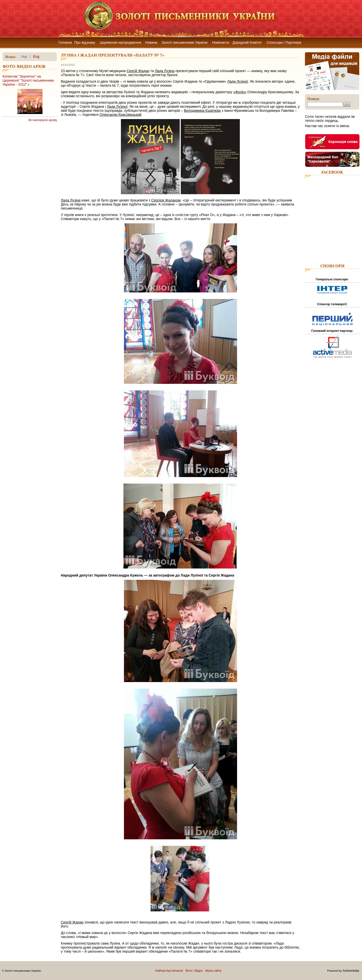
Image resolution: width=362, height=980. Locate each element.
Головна (65, 42)
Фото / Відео (194, 971)
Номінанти (221, 42)
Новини (151, 42)
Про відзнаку (85, 42)
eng (36, 57)
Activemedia (351, 971)
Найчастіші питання (169, 971)
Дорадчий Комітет (247, 42)
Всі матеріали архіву (43, 120)
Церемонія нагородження (121, 42)
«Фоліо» (240, 92)
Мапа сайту (213, 971)
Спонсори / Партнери (284, 42)
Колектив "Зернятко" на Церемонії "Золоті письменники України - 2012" (28, 80)
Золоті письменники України (185, 42)
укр (24, 57)
